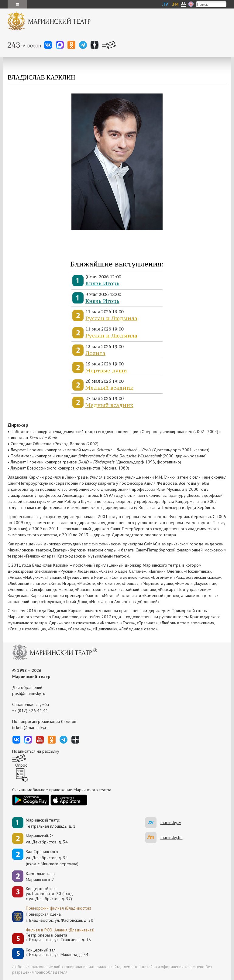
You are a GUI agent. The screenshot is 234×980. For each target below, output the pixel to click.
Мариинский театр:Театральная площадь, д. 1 (51, 823)
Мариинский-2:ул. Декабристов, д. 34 (47, 839)
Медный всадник (109, 388)
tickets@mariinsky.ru (30, 727)
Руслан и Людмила (111, 318)
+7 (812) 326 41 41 (30, 710)
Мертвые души (106, 370)
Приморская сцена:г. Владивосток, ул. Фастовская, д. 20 (53, 917)
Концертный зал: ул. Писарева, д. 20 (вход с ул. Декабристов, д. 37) (49, 894)
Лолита (95, 353)
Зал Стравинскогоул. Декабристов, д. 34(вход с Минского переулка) (52, 858)
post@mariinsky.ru (29, 693)
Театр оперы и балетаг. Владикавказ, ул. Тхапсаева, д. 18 (58, 938)
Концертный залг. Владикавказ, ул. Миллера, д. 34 (57, 953)
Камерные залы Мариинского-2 (41, 877)
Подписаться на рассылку (36, 751)
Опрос (21, 765)
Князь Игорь (102, 283)
